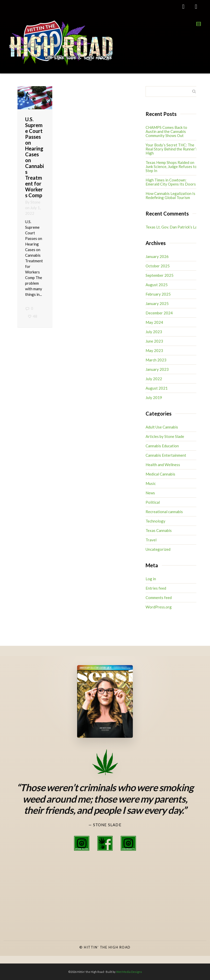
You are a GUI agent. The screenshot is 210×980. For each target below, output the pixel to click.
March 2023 (156, 360)
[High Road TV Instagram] (128, 843)
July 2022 (154, 379)
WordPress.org (159, 607)
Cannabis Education (162, 446)
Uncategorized (158, 549)
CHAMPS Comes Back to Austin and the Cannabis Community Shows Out (166, 131)
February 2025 (158, 294)
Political (153, 502)
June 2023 (154, 341)
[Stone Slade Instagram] (82, 843)
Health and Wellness (163, 465)
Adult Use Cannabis (162, 427)
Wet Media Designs (129, 972)
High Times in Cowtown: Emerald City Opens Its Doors (171, 182)
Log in (151, 579)
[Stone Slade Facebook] (105, 843)
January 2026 (157, 256)
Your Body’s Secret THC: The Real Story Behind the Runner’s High (172, 149)
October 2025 (158, 266)
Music (151, 483)
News (150, 493)
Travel (151, 540)
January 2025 (157, 303)
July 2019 (154, 397)
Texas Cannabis (159, 530)
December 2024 (159, 313)
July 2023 (154, 332)
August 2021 (157, 388)
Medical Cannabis (160, 474)
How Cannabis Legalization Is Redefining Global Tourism (170, 195)
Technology (155, 521)
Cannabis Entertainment (166, 455)
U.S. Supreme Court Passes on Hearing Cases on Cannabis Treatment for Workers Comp (34, 157)
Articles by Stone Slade (165, 436)
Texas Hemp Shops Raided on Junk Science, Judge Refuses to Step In (171, 166)
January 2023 (157, 369)
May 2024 (154, 322)
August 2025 (157, 285)
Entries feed (156, 588)
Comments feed (159, 598)
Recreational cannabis (164, 512)
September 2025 (160, 275)
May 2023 (154, 350)
